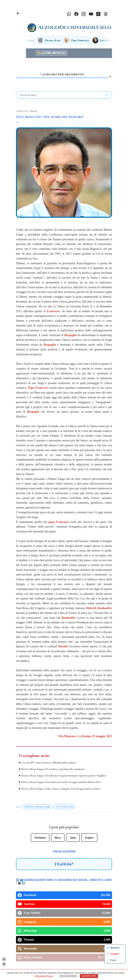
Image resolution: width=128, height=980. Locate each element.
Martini (63, 646)
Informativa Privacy (44, 976)
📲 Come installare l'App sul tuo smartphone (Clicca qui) (64, 946)
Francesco (53, 311)
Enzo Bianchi (107, 40)
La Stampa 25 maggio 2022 (95, 736)
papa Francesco (59, 522)
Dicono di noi (52, 40)
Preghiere (28, 40)
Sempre (89, 805)
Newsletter (113, 948)
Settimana (40, 805)
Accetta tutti (89, 976)
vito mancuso (65, 774)
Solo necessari (68, 976)
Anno (73, 805)
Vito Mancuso (67, 736)
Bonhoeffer (69, 618)
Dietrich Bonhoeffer (99, 608)
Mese (58, 805)
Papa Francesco (80, 40)
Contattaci (113, 954)
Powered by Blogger (64, 961)
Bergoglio (70, 335)
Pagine (111, 960)
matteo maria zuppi (37, 774)
